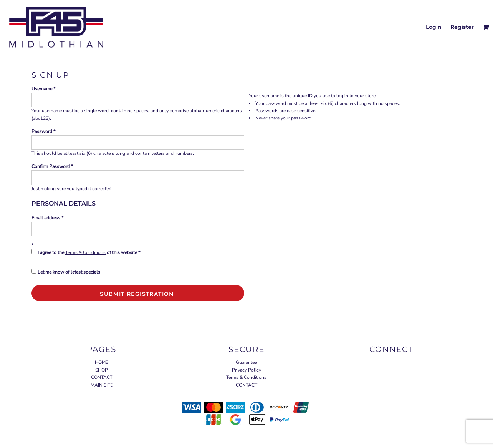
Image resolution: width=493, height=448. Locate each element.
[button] (486, 27)
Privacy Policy (246, 370)
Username (42, 89)
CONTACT (102, 377)
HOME (102, 362)
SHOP (102, 370)
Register (462, 27)
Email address (46, 218)
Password (42, 131)
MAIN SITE (102, 385)
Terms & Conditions (85, 252)
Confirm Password (51, 166)
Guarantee (246, 362)
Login (434, 27)
